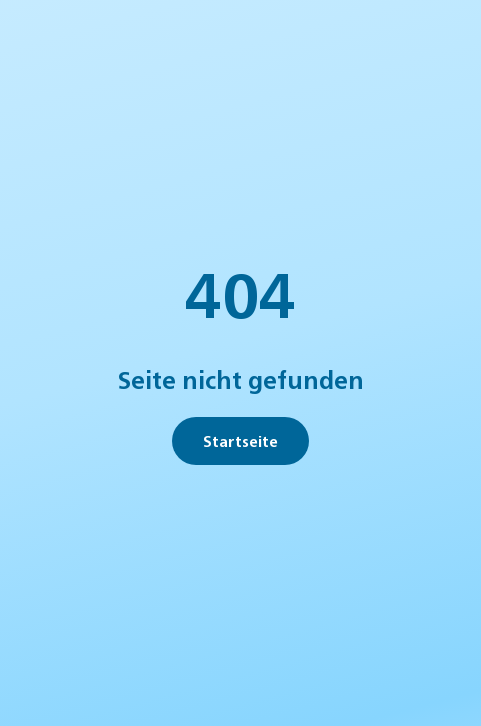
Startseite (240, 440)
